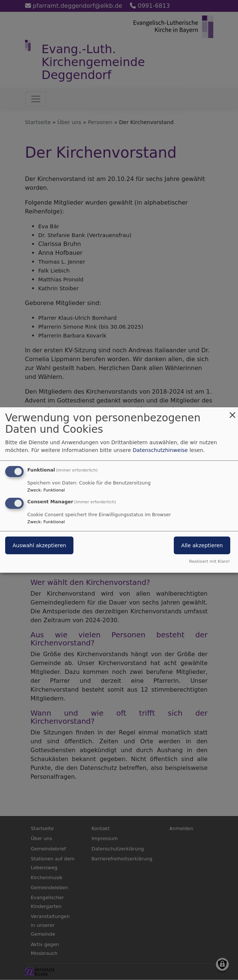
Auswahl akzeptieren (39, 545)
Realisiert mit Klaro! (209, 561)
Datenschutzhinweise (160, 450)
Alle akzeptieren (202, 545)
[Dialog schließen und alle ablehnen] (232, 412)
